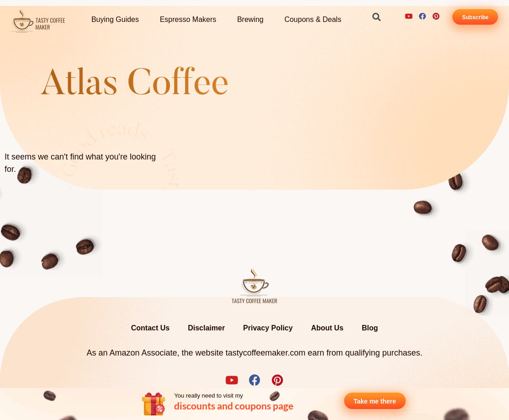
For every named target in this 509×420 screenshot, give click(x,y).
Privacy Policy (268, 328)
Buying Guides (115, 19)
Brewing (250, 19)
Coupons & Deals (313, 19)
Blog (370, 328)
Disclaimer (206, 328)
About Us (327, 328)
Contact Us (150, 328)
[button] (377, 17)
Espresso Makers (188, 19)
